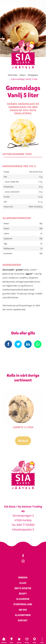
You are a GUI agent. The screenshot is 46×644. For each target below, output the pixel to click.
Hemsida (4, 640)
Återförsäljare (23, 604)
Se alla (23, 441)
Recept (27, 640)
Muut (42, 640)
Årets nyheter (23, 588)
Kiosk (35, 640)
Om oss (23, 610)
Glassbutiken (23, 615)
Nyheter (19, 640)
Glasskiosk (23, 599)
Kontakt (23, 620)
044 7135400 (26, 525)
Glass (12, 640)
